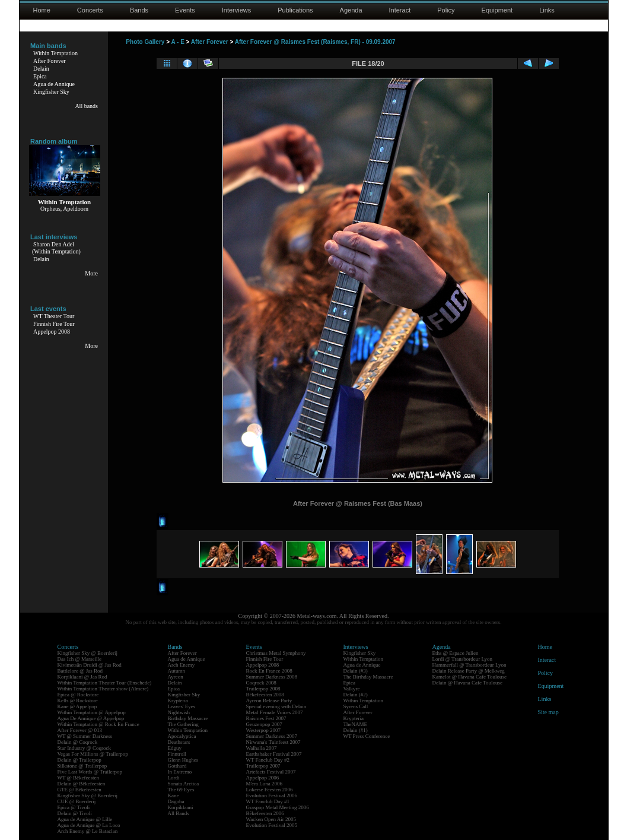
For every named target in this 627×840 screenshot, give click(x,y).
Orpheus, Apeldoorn (64, 209)
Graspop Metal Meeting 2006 (278, 807)
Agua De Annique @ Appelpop (91, 718)
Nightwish (179, 712)
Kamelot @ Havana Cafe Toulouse (470, 677)
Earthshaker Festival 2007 (274, 754)
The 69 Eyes (181, 790)
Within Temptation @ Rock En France (98, 724)
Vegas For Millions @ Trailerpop (93, 754)
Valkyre (352, 689)
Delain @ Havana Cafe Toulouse (467, 683)
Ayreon (176, 677)
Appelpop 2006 (263, 778)
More (91, 273)
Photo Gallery (145, 42)
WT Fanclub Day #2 (268, 760)
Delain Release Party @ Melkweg (469, 671)
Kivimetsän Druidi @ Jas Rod (90, 665)
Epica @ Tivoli (74, 807)
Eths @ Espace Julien (456, 653)
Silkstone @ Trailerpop (82, 766)
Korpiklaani (181, 807)
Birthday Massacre (188, 718)
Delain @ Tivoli (75, 813)
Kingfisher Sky (51, 92)
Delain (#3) (356, 671)
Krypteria (178, 700)
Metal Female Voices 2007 (275, 712)
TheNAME (356, 724)
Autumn (177, 671)
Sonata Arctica (184, 784)
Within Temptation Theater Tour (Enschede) (105, 683)
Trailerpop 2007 (263, 766)
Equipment (497, 10)
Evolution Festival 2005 (272, 825)
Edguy (175, 748)
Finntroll (177, 754)
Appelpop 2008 (52, 332)
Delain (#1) (356, 730)
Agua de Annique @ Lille (85, 819)
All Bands (179, 813)
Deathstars (179, 742)
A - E (177, 42)
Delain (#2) (356, 695)
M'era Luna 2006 (265, 784)
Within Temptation (55, 53)
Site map (548, 712)
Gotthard (177, 766)
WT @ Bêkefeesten (79, 778)
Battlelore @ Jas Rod (80, 671)
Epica (40, 76)
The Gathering (183, 724)
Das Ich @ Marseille (80, 659)
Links (547, 10)
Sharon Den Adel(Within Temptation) (56, 248)
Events (185, 10)
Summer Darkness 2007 (272, 736)
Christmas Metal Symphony (276, 653)
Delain (41, 69)
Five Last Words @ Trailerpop (90, 772)
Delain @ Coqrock (78, 742)
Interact (400, 10)
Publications (295, 10)
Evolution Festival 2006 (272, 795)
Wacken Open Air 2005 (271, 819)
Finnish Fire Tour (54, 324)
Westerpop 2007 (264, 730)
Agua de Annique (54, 84)
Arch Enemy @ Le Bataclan (88, 831)
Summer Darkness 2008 (272, 677)
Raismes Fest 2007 (266, 718)
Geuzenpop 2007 (264, 724)
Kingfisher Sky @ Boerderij (88, 653)
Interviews (237, 10)
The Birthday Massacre (368, 677)
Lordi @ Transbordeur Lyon (463, 659)
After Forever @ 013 (80, 730)
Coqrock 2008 (261, 683)
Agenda (351, 10)
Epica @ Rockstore (78, 695)
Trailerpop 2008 (263, 689)
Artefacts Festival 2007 (271, 772)
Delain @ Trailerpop (79, 760)
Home (42, 10)
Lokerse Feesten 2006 (270, 790)
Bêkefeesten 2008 (265, 695)
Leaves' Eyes (182, 706)
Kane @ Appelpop (77, 706)
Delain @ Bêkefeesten (82, 784)
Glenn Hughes (183, 760)
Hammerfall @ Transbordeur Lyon (470, 665)
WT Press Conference (367, 736)
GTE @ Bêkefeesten (79, 790)
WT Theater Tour (54, 316)
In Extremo (180, 772)
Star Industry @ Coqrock (85, 748)
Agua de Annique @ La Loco (89, 825)
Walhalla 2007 (262, 748)
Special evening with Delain (276, 706)
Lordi (174, 778)
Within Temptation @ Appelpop (92, 712)
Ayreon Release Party (269, 700)
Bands (139, 10)
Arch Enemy (182, 665)
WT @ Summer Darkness (85, 736)
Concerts (90, 10)
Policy (446, 10)
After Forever (50, 61)
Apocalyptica (182, 736)
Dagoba (176, 801)
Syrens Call (356, 706)
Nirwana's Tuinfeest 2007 (273, 742)
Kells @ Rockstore (78, 700)
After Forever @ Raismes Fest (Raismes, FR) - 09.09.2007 (315, 42)
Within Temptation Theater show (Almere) (103, 689)
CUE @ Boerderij (77, 801)
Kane (174, 795)
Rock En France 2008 (269, 671)
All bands (86, 106)
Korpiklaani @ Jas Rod (82, 677)
